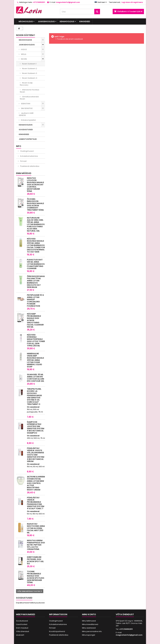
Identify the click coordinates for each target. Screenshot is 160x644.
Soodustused (24, 598)
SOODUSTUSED (26, 130)
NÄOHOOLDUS (26, 21)
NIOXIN (24, 59)
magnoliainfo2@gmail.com (129, 635)
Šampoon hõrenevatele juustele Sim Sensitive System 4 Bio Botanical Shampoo (36, 427)
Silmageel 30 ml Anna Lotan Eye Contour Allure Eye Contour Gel (36, 378)
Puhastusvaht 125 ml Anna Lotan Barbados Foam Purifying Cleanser (36, 264)
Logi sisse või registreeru (132, 2)
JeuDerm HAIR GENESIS (26, 114)
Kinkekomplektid (28, 120)
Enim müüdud (24, 173)
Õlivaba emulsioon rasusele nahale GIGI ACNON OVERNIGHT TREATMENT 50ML (35, 204)
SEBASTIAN (25, 104)
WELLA (23, 54)
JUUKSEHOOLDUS (46, 21)
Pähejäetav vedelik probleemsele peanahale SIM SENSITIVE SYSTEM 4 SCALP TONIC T (36, 503)
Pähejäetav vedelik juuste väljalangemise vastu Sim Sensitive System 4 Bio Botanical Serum (36, 455)
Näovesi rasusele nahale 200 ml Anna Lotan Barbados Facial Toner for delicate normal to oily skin (36, 245)
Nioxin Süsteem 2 (29, 68)
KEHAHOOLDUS (67, 21)
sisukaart (20, 635)
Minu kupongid (89, 635)
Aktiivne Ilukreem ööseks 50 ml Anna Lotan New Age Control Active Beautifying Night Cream (36, 483)
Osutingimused (27, 151)
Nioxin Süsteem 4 (29, 78)
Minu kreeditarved (90, 624)
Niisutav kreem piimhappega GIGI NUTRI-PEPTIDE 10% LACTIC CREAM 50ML (36, 545)
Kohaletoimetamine (29, 156)
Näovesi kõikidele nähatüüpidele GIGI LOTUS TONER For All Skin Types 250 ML (36, 340)
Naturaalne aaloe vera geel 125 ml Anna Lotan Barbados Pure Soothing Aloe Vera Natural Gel (36, 224)
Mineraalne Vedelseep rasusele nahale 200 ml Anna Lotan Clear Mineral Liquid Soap (35, 360)
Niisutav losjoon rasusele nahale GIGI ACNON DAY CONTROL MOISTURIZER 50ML (35, 185)
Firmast (23, 161)
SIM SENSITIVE (27, 108)
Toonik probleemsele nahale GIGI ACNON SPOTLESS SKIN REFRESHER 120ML (36, 577)
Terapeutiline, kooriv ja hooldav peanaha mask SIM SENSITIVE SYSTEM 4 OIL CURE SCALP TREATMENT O (34, 397)
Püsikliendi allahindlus (30, 166)
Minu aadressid (89, 628)
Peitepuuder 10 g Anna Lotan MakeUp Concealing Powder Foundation (35, 301)
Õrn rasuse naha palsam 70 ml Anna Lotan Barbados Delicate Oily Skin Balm (36, 282)
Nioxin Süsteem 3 (29, 73)
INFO (19, 146)
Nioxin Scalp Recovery (26, 84)
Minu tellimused (89, 621)
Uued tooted (22, 624)
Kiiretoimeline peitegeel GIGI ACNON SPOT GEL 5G (35, 560)
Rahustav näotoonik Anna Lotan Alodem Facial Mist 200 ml (36, 528)
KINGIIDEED (85, 21)
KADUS (24, 49)
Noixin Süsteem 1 (29, 64)
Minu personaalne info (92, 631)
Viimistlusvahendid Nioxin (29, 98)
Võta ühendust (23, 631)
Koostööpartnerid (57, 631)
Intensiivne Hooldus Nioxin (30, 91)
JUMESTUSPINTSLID (28, 139)
